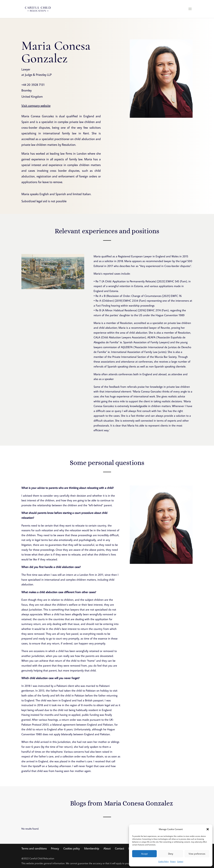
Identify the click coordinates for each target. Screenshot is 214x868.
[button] (208, 829)
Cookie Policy (163, 861)
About (107, 848)
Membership (92, 848)
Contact (180, 861)
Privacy (173, 861)
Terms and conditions (34, 848)
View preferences (197, 854)
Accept (144, 854)
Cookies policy (72, 848)
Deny (171, 854)
